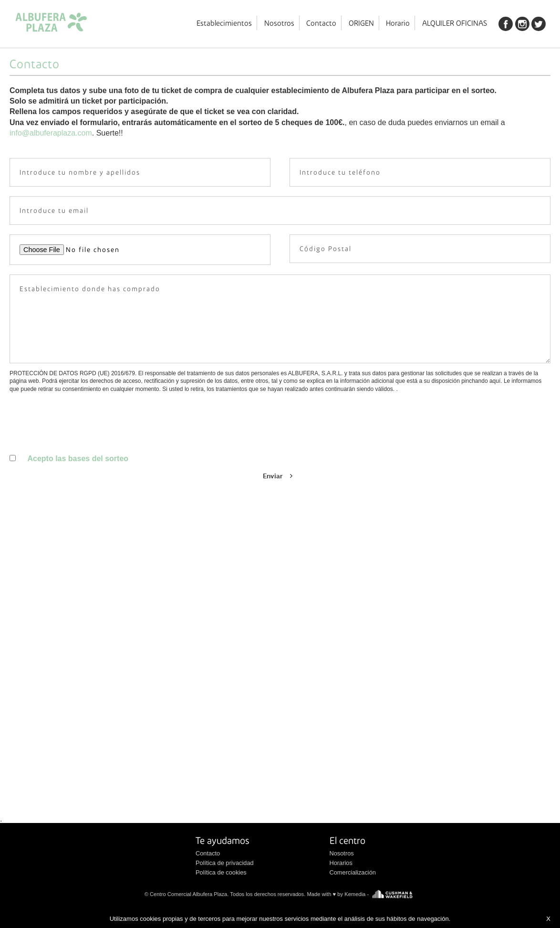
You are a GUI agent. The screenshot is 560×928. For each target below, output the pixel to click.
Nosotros (279, 23)
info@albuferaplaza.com (51, 133)
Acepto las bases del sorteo (78, 459)
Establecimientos (224, 23)
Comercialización (353, 872)
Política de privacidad (225, 863)
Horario (398, 23)
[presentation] (82, 476)
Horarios (341, 863)
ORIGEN (361, 23)
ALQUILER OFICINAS (455, 23)
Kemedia (355, 894)
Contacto (321, 23)
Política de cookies (221, 872)
